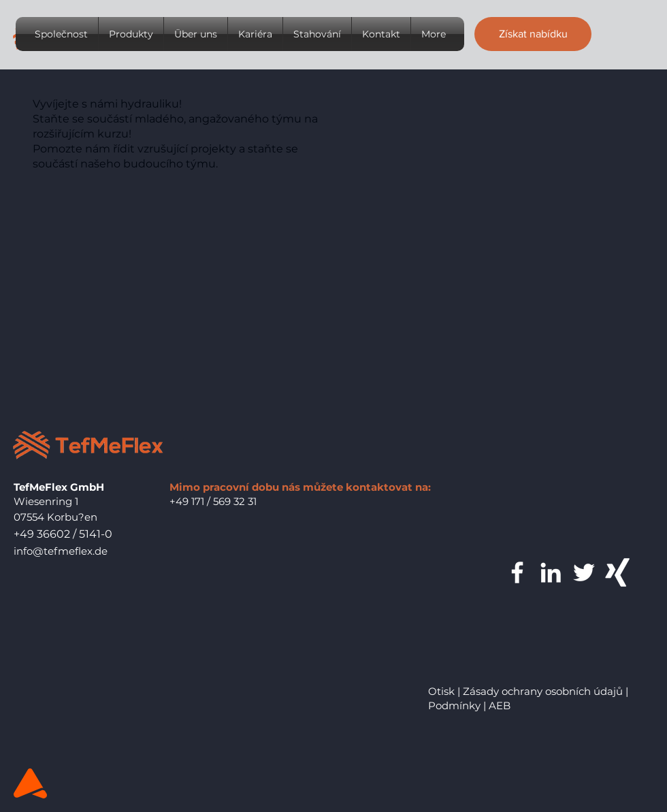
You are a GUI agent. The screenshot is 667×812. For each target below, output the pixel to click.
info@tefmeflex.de (61, 551)
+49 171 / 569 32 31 (213, 501)
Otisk (441, 691)
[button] (533, 34)
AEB (500, 705)
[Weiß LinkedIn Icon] (551, 572)
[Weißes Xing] (617, 572)
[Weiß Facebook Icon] (517, 572)
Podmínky (454, 705)
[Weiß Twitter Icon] (584, 572)
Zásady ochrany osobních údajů (543, 691)
